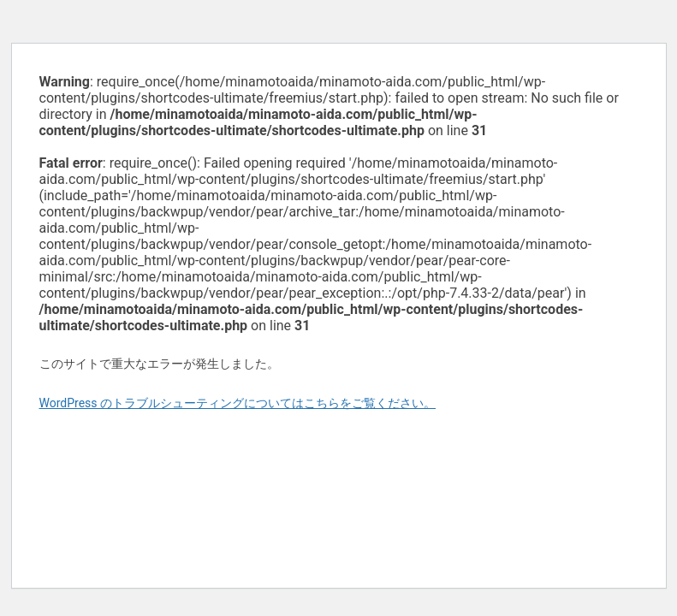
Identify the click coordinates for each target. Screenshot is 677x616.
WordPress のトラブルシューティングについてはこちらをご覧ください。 (238, 403)
